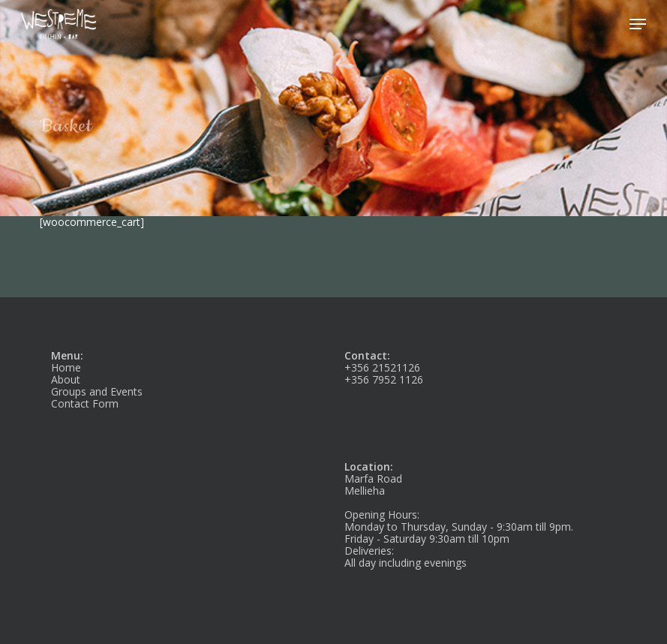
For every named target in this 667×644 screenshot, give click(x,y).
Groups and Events (97, 391)
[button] (638, 24)
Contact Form (85, 403)
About (66, 379)
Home (66, 367)
